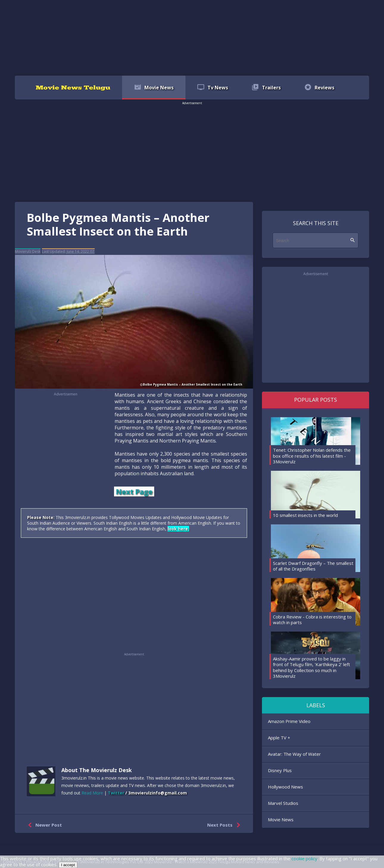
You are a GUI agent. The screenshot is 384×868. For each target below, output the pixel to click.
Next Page (134, 491)
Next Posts (225, 825)
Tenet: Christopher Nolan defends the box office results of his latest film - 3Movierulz (312, 456)
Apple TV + (279, 738)
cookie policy (304, 858)
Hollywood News (285, 787)
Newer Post (44, 825)
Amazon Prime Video (289, 721)
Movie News (281, 819)
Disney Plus (280, 770)
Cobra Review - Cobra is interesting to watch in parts (312, 620)
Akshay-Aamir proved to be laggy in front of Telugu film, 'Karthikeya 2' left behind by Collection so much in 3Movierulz (312, 667)
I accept (68, 865)
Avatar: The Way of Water (294, 754)
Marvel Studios (283, 803)
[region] (192, 37)
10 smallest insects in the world (305, 515)
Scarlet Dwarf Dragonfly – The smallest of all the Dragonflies (313, 566)
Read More (92, 793)
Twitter (116, 793)
